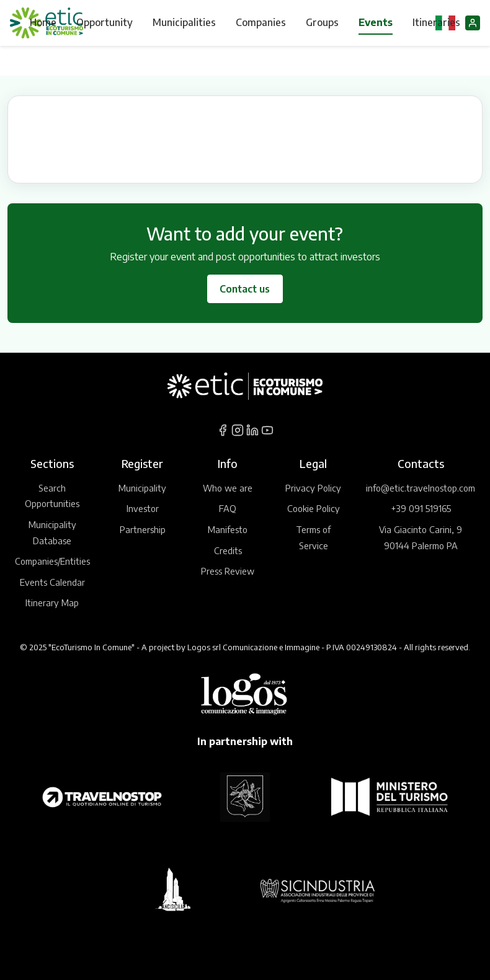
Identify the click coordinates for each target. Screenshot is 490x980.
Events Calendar (52, 582)
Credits (228, 550)
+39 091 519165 (421, 508)
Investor (143, 508)
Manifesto (228, 529)
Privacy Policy (313, 488)
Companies (261, 22)
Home (43, 22)
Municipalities (184, 22)
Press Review (228, 571)
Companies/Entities (52, 561)
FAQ (228, 508)
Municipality (142, 488)
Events (376, 22)
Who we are (228, 488)
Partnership (143, 529)
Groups (322, 22)
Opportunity (105, 22)
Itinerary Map (52, 603)
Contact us (245, 289)
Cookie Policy (314, 508)
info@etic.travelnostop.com (421, 488)
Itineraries (436, 22)
